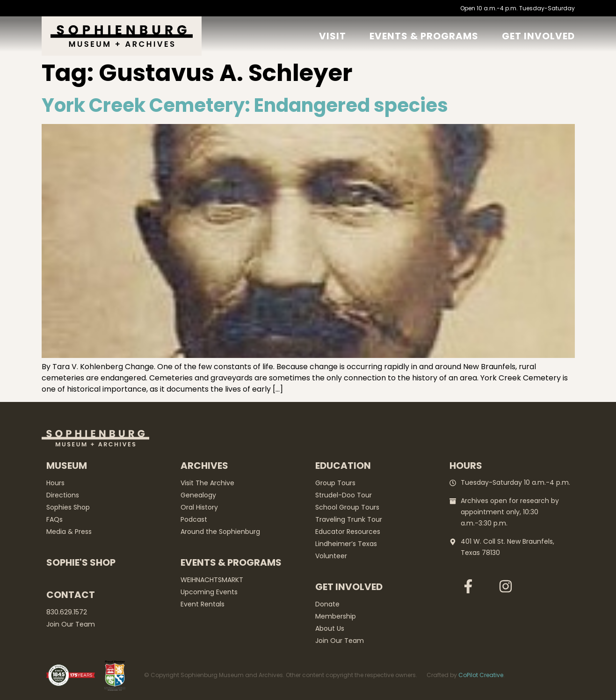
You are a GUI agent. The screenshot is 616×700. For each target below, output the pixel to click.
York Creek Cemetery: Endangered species (245, 105)
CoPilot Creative (481, 675)
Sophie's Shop (81, 562)
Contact (71, 595)
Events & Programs (424, 36)
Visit (333, 36)
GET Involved (538, 36)
